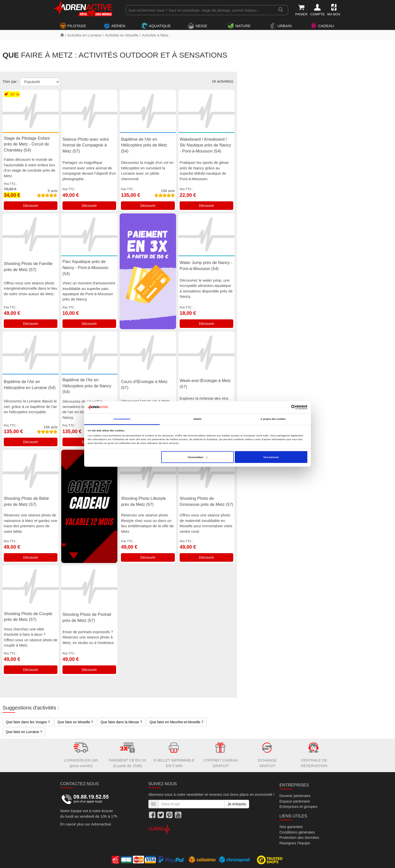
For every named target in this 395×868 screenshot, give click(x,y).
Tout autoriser (271, 457)
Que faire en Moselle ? (75, 722)
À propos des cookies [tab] (273, 419)
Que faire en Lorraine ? (24, 732)
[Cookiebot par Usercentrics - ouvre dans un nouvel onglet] (285, 407)
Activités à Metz (155, 35)
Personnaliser (198, 457)
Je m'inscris (237, 804)
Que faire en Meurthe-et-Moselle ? (176, 722)
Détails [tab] (197, 419)
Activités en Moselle (122, 35)
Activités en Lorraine (84, 35)
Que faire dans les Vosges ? (28, 722)
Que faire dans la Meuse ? (121, 722)
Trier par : (11, 81)
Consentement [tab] (122, 419)
